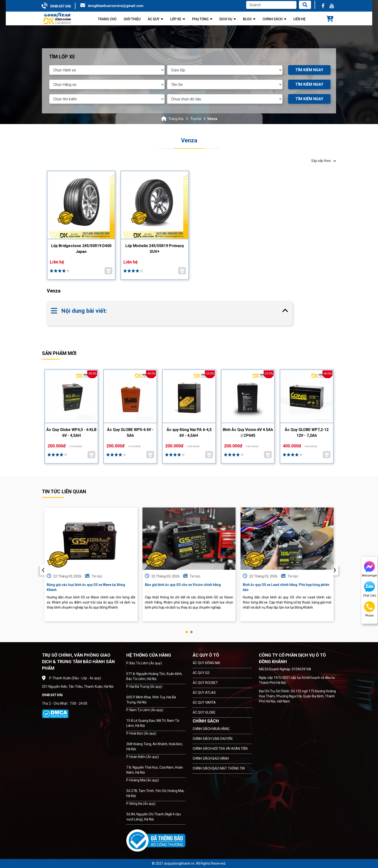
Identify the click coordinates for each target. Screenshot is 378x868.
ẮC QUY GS (201, 673)
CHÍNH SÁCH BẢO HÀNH (211, 758)
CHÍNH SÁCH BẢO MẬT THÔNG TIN (219, 768)
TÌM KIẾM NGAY (309, 70)
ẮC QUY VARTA (204, 702)
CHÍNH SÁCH (206, 721)
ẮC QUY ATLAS (204, 693)
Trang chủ (176, 119)
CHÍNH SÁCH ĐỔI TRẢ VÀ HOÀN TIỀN (220, 749)
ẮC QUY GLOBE (204, 712)
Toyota (196, 119)
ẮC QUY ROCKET (205, 683)
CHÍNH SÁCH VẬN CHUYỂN (213, 739)
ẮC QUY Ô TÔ (206, 655)
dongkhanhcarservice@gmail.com (116, 6)
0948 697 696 (61, 6)
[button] (187, 632)
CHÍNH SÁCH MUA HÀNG (211, 729)
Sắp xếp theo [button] (324, 161)
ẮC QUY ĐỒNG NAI (206, 663)
